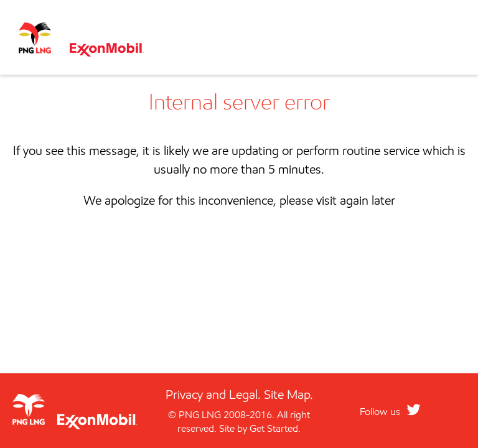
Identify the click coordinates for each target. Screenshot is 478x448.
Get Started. (275, 428)
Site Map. (288, 394)
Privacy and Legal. (213, 394)
